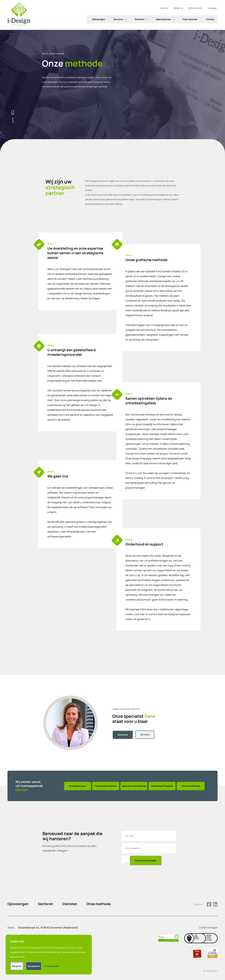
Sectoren (118, 20)
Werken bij (178, 8)
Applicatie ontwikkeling (134, 786)
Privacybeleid (53, 964)
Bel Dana (145, 735)
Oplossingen (99, 20)
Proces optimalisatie (106, 786)
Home (45, 54)
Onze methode (190, 20)
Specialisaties (163, 20)
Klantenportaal (195, 8)
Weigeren (18, 964)
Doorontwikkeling (191, 786)
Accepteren (35, 964)
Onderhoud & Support (162, 786)
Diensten (140, 20)
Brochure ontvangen (146, 860)
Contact (210, 20)
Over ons (164, 8)
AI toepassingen (77, 786)
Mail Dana (123, 735)
